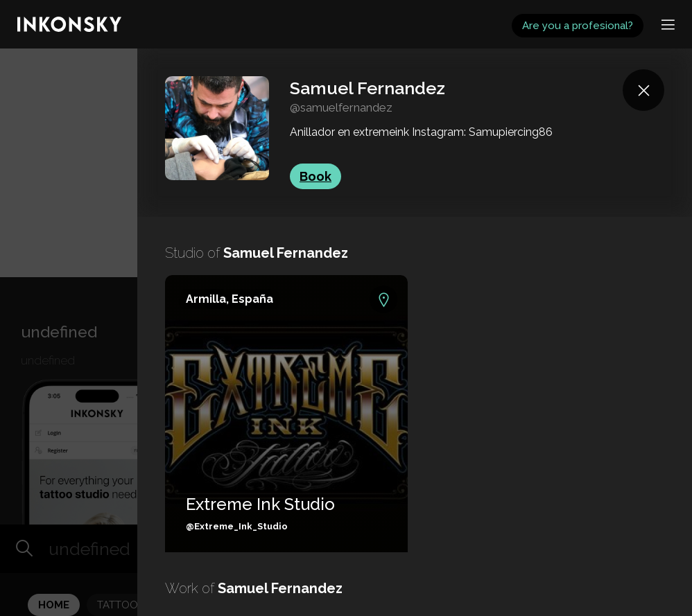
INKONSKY (29, 7)
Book (315, 176)
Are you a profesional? (578, 26)
